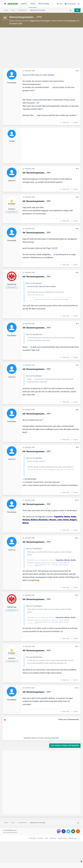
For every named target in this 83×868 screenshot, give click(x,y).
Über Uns (53, 838)
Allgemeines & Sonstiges (40, 21)
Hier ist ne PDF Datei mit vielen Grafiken (38, 75)
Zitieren (76, 123)
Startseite (32, 838)
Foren (33, 4)
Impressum (72, 838)
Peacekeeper (71, 21)
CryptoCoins (44, 4)
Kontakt (40, 838)
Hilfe (46, 838)
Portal (24, 4)
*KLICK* (55, 248)
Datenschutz (62, 838)
